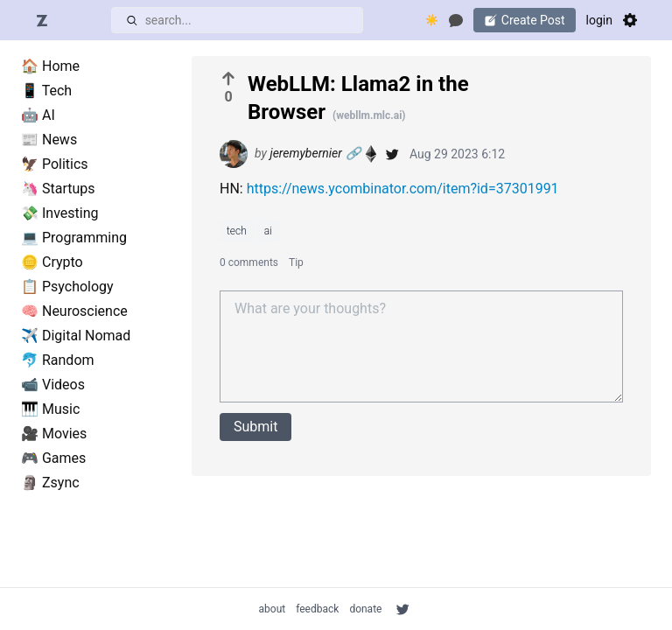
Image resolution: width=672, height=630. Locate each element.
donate (365, 609)
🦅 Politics (55, 164)
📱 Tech (46, 91)
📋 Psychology (67, 287)
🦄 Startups (58, 189)
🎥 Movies (54, 434)
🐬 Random (58, 360)
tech (237, 231)
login (599, 20)
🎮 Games (53, 458)
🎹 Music (50, 409)
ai (268, 231)
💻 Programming (74, 238)
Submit (255, 427)
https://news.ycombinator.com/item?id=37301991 (403, 189)
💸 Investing (60, 213)
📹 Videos (53, 385)
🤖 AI (38, 115)
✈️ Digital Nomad (76, 336)
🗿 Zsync (50, 483)
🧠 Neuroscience (74, 311)
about (273, 609)
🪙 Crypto (52, 262)
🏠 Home (50, 66)
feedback (317, 609)
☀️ (432, 20)
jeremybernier (305, 153)
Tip (296, 262)
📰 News (49, 140)
